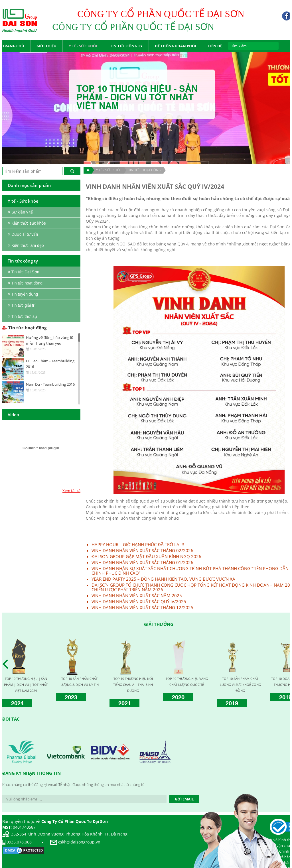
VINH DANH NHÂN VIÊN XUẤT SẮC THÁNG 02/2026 (142, 550)
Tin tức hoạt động (145, 170)
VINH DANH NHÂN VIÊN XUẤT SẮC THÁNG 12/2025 (142, 607)
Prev (7, 664)
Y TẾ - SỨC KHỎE (109, 170)
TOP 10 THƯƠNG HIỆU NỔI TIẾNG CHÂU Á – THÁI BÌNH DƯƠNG (133, 685)
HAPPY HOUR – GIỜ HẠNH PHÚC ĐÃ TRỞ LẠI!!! (138, 544)
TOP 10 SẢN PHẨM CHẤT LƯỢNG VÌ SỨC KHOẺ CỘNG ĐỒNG (240, 685)
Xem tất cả (71, 491)
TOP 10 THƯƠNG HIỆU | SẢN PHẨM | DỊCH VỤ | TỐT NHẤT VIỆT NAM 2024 (26, 685)
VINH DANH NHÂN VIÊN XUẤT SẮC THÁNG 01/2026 (142, 562)
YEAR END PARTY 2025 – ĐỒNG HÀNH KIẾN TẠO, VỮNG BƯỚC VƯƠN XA (163, 579)
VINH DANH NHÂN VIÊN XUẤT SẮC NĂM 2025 (137, 595)
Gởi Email (184, 799)
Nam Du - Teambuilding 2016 (50, 384)
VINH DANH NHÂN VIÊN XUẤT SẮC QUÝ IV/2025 (139, 601)
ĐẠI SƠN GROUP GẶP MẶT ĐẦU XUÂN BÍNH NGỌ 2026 (146, 556)
